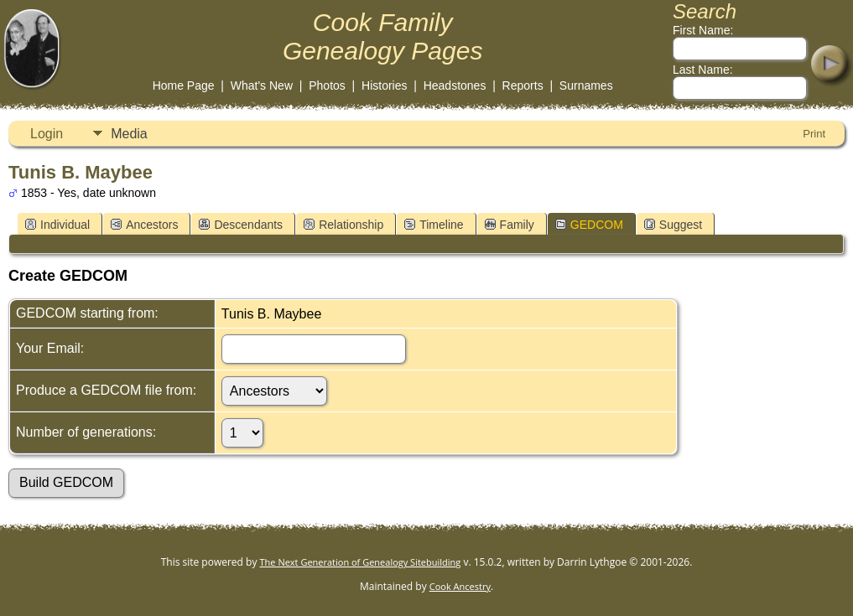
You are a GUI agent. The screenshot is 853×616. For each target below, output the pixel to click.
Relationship (343, 225)
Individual (57, 225)
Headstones (455, 85)
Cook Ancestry (460, 586)
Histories (384, 85)
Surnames (586, 85)
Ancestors (144, 225)
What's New (262, 85)
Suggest (673, 225)
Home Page (184, 85)
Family (510, 225)
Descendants (241, 225)
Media (129, 134)
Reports (523, 85)
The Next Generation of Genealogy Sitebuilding (361, 562)
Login (47, 134)
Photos (327, 85)
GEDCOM (589, 225)
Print (814, 134)
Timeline (434, 225)
